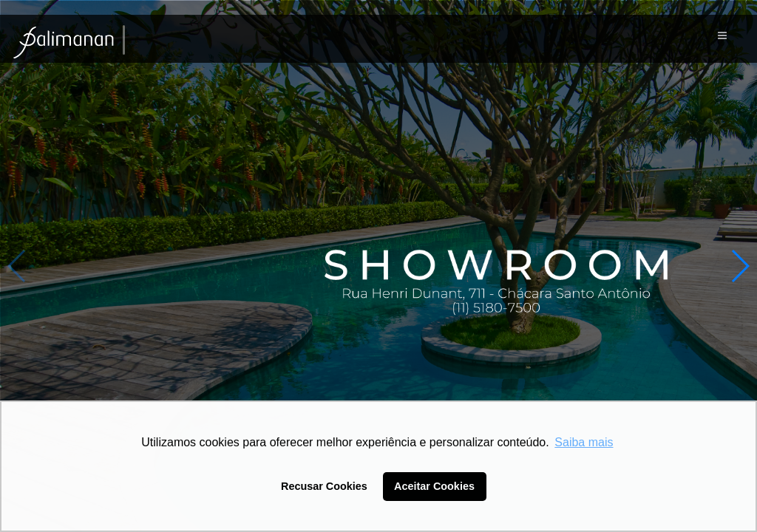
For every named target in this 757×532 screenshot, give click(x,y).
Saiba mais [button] (584, 442)
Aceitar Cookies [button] (434, 486)
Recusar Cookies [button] (324, 486)
